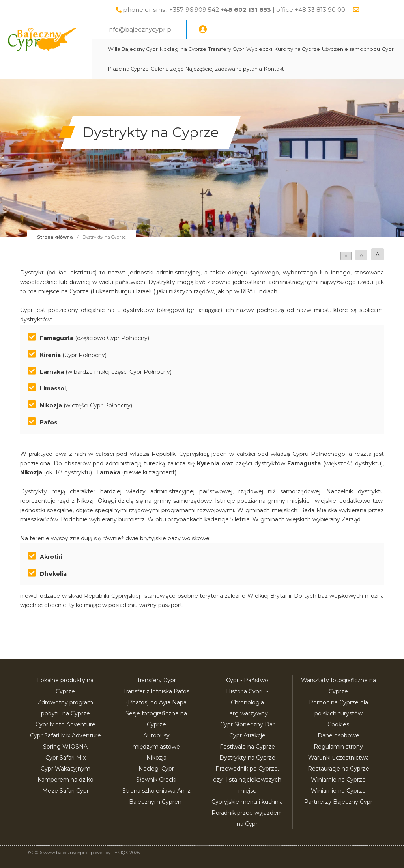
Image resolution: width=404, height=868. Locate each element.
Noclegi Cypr (156, 769)
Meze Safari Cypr (65, 791)
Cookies (338, 724)
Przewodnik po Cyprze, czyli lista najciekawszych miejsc (247, 780)
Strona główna (55, 237)
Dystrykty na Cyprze (247, 758)
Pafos (49, 422)
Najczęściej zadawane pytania (316, 69)
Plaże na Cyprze (221, 69)
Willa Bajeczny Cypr (151, 49)
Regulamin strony (338, 747)
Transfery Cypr (245, 49)
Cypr (193, 69)
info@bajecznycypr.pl (159, 29)
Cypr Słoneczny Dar (247, 724)
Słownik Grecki (156, 780)
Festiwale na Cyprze (247, 747)
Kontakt (366, 69)
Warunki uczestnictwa (339, 758)
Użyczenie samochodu (156, 69)
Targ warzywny (247, 713)
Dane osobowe (339, 735)
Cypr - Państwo (247, 680)
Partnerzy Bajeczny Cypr (338, 802)
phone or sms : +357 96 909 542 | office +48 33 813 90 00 (253, 10)
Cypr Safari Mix (65, 758)
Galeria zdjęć (259, 69)
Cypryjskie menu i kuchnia (247, 802)
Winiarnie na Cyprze (338, 780)
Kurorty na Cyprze (316, 49)
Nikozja (51, 405)
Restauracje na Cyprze (339, 769)
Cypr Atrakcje (247, 735)
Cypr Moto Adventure (65, 724)
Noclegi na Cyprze (202, 49)
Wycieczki (278, 49)
